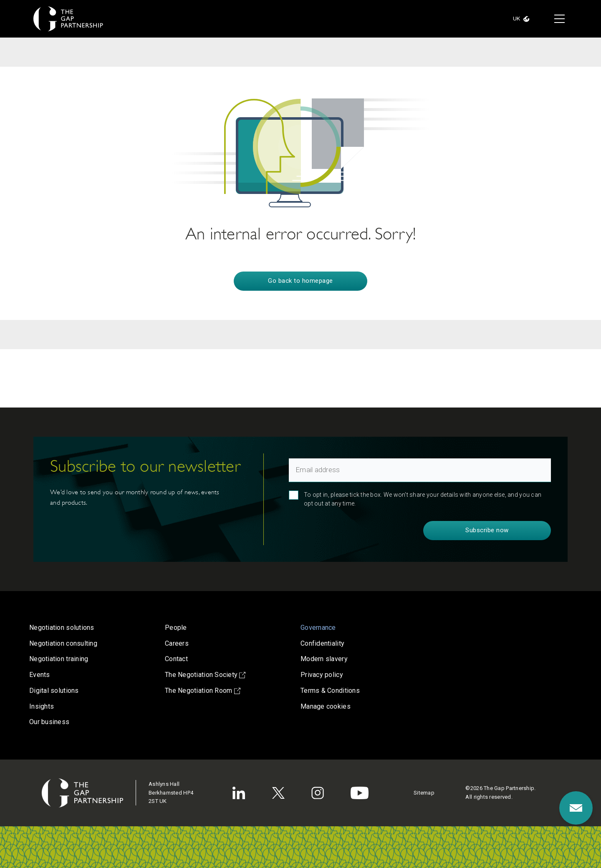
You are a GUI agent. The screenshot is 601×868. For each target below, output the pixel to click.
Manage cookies (326, 706)
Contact (176, 659)
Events (40, 675)
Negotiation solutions (62, 628)
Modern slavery (324, 659)
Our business (49, 722)
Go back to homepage (300, 281)
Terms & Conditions (330, 691)
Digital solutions (54, 691)
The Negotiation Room (203, 691)
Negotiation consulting (63, 643)
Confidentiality (322, 643)
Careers (177, 643)
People (176, 628)
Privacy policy (322, 675)
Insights (42, 706)
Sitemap (424, 793)
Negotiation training (59, 659)
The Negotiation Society (205, 675)
